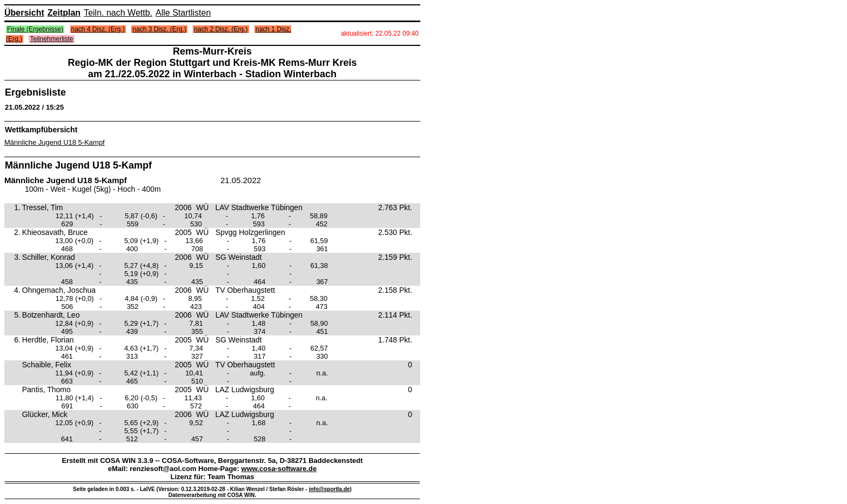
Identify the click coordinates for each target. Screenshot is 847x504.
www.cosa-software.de (279, 469)
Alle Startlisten (183, 13)
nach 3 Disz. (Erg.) (159, 29)
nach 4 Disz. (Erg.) (98, 29)
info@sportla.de (330, 489)
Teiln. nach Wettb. (118, 13)
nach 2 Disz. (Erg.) (221, 29)
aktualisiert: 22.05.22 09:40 (380, 33)
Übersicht (24, 13)
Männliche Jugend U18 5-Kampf (55, 142)
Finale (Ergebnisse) (35, 29)
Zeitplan (64, 13)
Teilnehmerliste (51, 39)
